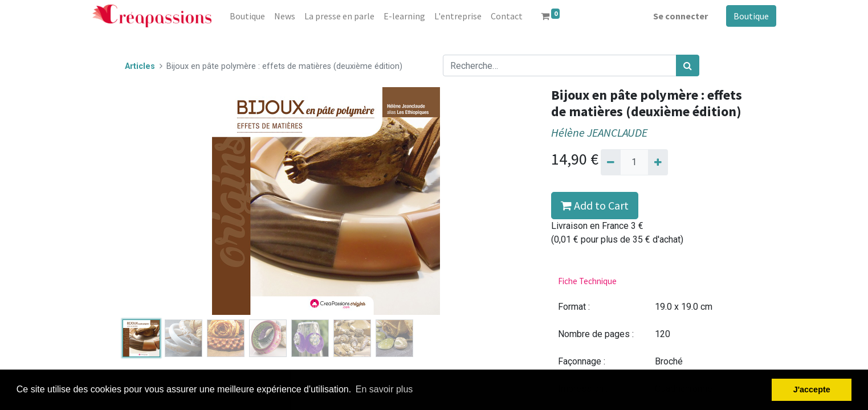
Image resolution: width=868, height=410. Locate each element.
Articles (140, 66)
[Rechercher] (688, 65)
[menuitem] (247, 16)
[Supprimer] (611, 162)
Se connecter (680, 16)
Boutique (751, 16)
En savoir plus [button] (384, 389)
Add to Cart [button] (595, 205)
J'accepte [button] (812, 389)
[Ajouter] (658, 162)
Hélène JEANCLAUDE (599, 133)
